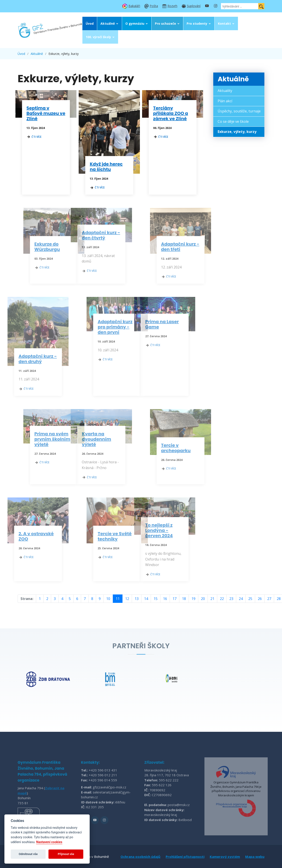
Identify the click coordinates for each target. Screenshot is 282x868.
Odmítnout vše (28, 854)
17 (174, 599)
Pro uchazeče (165, 23)
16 (165, 599)
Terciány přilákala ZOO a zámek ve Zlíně (171, 113)
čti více (34, 137)
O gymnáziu (135, 23)
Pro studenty (197, 23)
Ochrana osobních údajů (140, 857)
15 (156, 599)
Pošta (154, 6)
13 (137, 599)
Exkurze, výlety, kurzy (237, 132)
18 (184, 599)
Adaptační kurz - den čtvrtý (88, 235)
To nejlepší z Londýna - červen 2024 (146, 530)
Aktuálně (108, 23)
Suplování (194, 6)
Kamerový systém (225, 857)
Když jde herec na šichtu (106, 167)
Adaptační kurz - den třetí (193, 247)
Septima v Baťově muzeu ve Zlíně (46, 113)
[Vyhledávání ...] (240, 6)
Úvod (90, 23)
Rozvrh (172, 6)
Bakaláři (134, 6)
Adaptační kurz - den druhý (25, 359)
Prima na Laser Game (149, 324)
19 (193, 599)
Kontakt (224, 23)
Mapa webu (255, 857)
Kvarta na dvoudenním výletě (84, 439)
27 (269, 599)
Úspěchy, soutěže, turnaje (239, 111)
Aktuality (225, 91)
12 (127, 599)
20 (203, 599)
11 (118, 599)
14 (146, 599)
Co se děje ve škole (233, 121)
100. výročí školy (98, 37)
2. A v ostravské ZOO (23, 536)
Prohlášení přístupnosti (185, 857)
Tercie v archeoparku (189, 448)
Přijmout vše (66, 854)
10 (108, 599)
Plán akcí (225, 101)
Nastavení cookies (49, 842)
